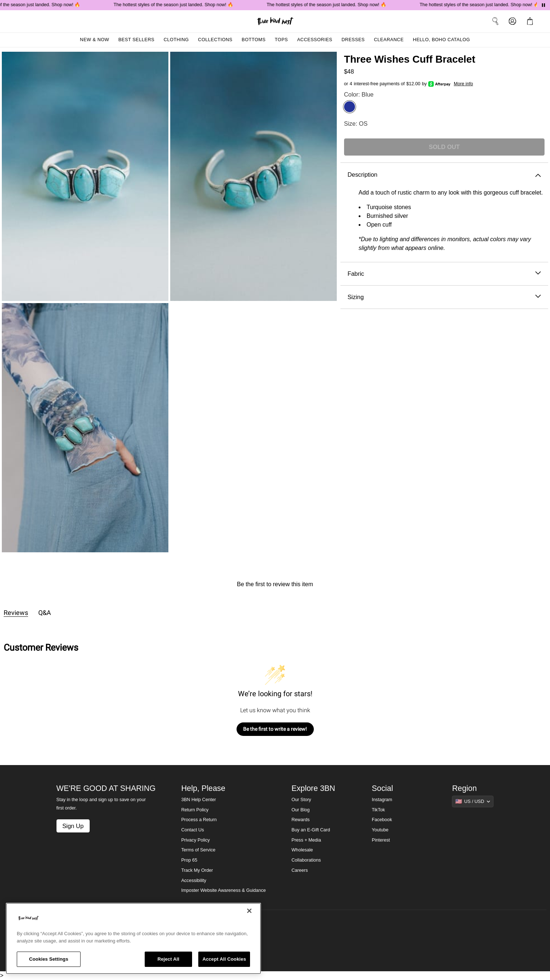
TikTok (378, 810)
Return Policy (195, 810)
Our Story (301, 800)
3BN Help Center (198, 800)
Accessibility (194, 881)
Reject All (168, 959)
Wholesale (302, 850)
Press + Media (306, 840)
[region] (133, 938)
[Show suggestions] (473, 801)
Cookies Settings (49, 959)
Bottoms (254, 40)
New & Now (94, 40)
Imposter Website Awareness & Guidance (223, 890)
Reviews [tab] (16, 613)
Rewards (301, 820)
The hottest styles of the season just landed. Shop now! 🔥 (176, 5)
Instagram (382, 800)
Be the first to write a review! (275, 729)
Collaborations (306, 860)
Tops (281, 40)
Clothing (176, 40)
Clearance (389, 40)
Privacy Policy (195, 840)
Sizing (444, 297)
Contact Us (192, 830)
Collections (215, 40)
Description (444, 175)
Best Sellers (136, 40)
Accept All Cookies (224, 959)
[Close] (249, 911)
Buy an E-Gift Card (311, 830)
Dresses (353, 40)
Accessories (315, 40)
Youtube (380, 830)
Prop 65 (189, 860)
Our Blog (301, 810)
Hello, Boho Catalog (442, 40)
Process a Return (199, 820)
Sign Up (73, 826)
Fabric (444, 274)
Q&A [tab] (45, 613)
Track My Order (197, 870)
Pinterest (381, 840)
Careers (300, 870)
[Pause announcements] (543, 5)
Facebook (382, 820)
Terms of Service (198, 850)
